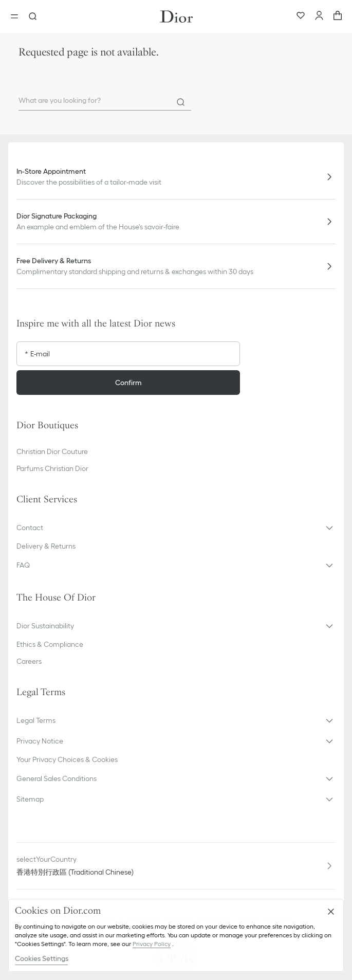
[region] (176, 935)
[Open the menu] (17, 16)
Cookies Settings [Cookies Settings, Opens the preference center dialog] (42, 958)
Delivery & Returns (46, 546)
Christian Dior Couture (52, 451)
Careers (29, 661)
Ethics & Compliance (50, 644)
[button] (176, 528)
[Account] (319, 16)
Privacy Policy (152, 944)
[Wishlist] (301, 16)
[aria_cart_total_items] (338, 16)
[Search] (181, 102)
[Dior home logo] (176, 16)
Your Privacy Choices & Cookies (67, 759)
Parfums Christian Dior (52, 468)
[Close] (331, 912)
